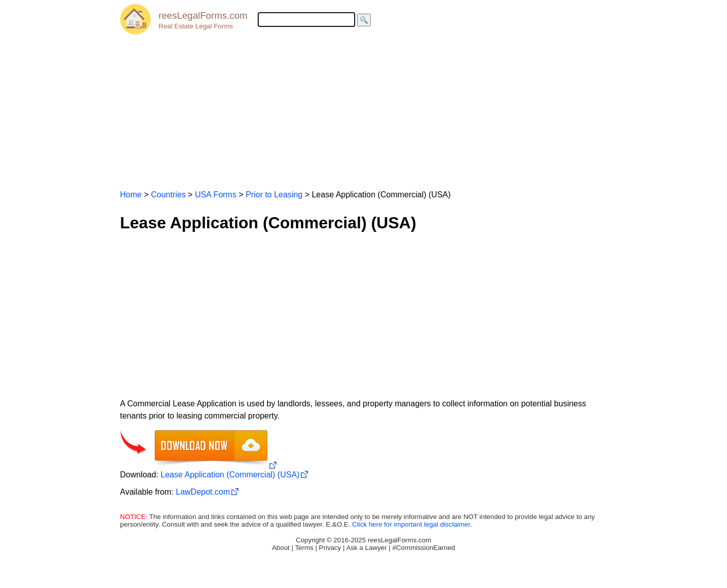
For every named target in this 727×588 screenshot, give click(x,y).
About (281, 548)
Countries (168, 195)
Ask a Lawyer (366, 548)
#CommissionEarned (424, 548)
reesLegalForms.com (203, 15)
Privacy (330, 548)
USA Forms (216, 195)
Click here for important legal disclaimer (411, 524)
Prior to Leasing (274, 195)
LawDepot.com (203, 492)
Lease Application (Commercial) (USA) (230, 475)
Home (131, 195)
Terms (304, 548)
